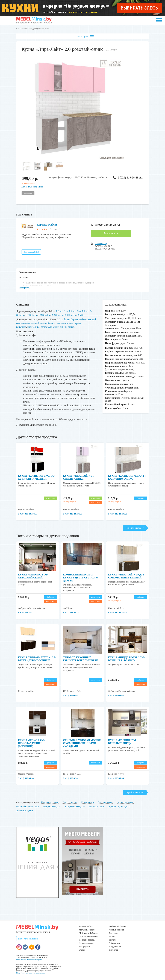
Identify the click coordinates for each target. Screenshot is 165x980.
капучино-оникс (65, 323)
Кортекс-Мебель (47, 225)
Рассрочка (114, 933)
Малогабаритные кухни (28, 806)
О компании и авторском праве (29, 960)
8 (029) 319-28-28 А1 (128, 178)
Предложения (115, 947)
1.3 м (78, 311)
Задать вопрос (111, 233)
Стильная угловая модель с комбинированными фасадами (82, 743)
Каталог (20, 29)
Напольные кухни (50, 802)
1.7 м (28, 315)
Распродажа (84, 947)
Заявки (112, 936)
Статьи (82, 950)
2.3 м (61, 315)
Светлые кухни (105, 802)
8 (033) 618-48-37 (71, 613)
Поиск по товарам (87, 940)
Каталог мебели (86, 926)
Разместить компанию (28, 939)
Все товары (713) (31, 252)
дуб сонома (85, 320)
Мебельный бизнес (118, 926)
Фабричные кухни (52, 806)
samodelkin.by (101, 244)
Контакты (113, 950)
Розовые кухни (70, 802)
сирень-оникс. (67, 327)
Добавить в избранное (32, 187)
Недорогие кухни (125, 802)
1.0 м (59, 311)
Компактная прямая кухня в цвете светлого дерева (81, 578)
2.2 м (54, 315)
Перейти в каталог (135, 528)
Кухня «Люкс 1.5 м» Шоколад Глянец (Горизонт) (32, 743)
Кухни (46, 29)
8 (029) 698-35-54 (26, 613)
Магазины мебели (87, 930)
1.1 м (65, 311)
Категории (85, 36)
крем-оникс (33, 327)
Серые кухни (87, 802)
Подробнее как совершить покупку (31, 973)
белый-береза (71, 320)
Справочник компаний (89, 936)
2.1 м (48, 315)
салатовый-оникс (50, 327)
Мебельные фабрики (88, 933)
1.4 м (85, 311)
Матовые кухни (97, 806)
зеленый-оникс (48, 323)
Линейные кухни (24, 811)
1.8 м (35, 315)
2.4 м (67, 315)
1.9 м (41, 315)
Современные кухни (75, 806)
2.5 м (74, 315)
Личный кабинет (117, 930)
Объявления (114, 943)
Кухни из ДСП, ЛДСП (119, 806)
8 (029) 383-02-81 (71, 695)
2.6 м (80, 315)
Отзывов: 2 (55, 229)
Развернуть (24, 288)
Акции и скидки (86, 943)
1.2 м (72, 311)
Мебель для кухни (33, 29)
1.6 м (22, 315)
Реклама (113, 940)
